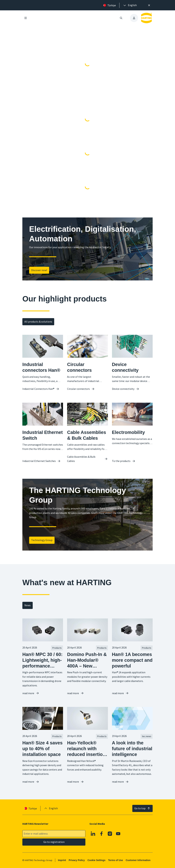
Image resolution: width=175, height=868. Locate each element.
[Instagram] (110, 834)
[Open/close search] (121, 18)
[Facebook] (101, 834)
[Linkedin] (93, 834)
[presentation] (130, 5)
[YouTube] (118, 834)
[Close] (149, 5)
